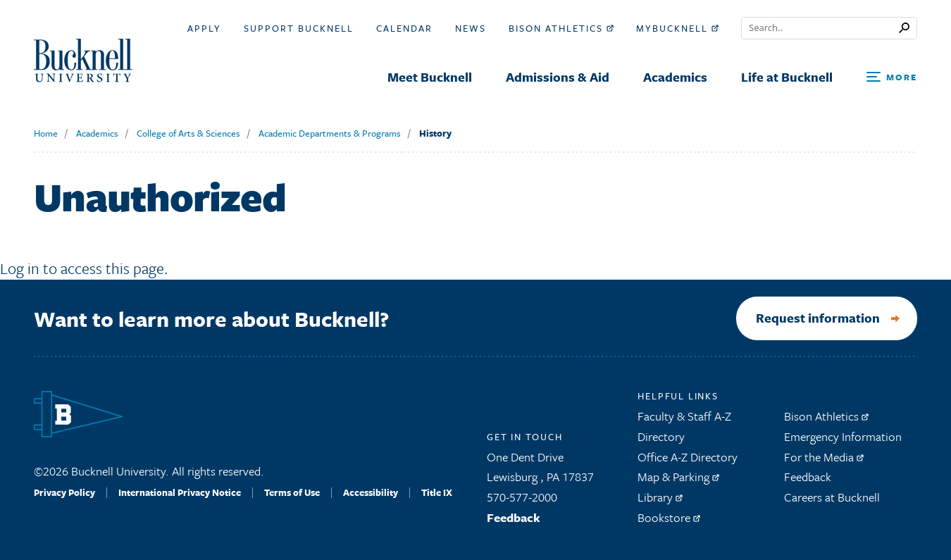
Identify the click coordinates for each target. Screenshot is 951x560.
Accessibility (371, 492)
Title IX (437, 492)
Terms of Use (292, 492)
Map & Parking (678, 477)
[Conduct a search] (820, 28)
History (435, 133)
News (471, 28)
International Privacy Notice (180, 492)
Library (660, 497)
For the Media (824, 457)
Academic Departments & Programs (330, 133)
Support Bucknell (299, 28)
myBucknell (677, 28)
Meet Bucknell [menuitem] (430, 77)
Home (46, 133)
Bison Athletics (561, 28)
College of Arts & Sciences (188, 133)
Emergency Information (843, 436)
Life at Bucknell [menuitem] (787, 77)
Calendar (404, 28)
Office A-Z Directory (688, 457)
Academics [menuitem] (675, 77)
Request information (818, 318)
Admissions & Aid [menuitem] (558, 77)
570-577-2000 (522, 497)
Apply (204, 28)
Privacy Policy (64, 492)
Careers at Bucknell (832, 497)
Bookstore (669, 517)
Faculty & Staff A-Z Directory (684, 426)
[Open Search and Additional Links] (892, 78)
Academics (97, 133)
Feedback (514, 517)
